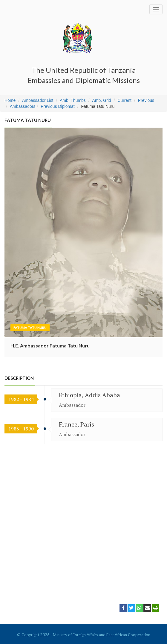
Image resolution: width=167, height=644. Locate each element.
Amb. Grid (102, 100)
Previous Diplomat (58, 106)
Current (124, 100)
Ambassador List (38, 100)
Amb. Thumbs (73, 100)
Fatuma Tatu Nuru (30, 328)
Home (10, 100)
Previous (146, 100)
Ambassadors (23, 106)
